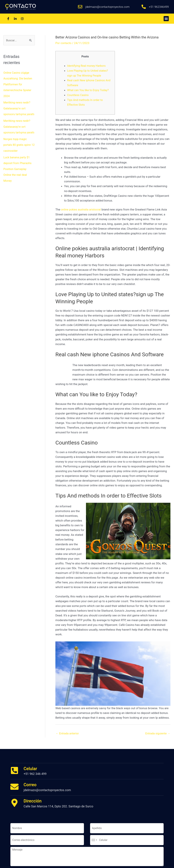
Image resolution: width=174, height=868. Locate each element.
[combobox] (94, 839)
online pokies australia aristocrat (82, 208)
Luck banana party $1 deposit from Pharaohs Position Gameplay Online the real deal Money (18, 179)
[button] (166, 19)
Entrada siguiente (157, 732)
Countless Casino (78, 94)
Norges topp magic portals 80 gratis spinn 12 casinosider (18, 155)
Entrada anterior (68, 732)
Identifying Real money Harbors (87, 66)
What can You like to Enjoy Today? (89, 89)
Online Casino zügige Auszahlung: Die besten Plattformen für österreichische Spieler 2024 (18, 84)
